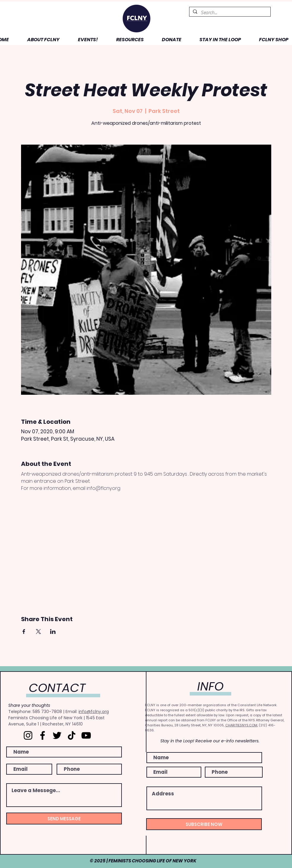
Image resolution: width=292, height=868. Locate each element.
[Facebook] (43, 735)
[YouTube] (86, 735)
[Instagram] (28, 735)
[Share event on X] (38, 632)
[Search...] (229, 13)
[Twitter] (57, 735)
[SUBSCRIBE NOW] (204, 824)
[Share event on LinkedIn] (53, 632)
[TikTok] (72, 735)
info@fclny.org (94, 712)
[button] (39, 40)
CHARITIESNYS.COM (241, 725)
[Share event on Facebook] (24, 632)
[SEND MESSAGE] (64, 819)
